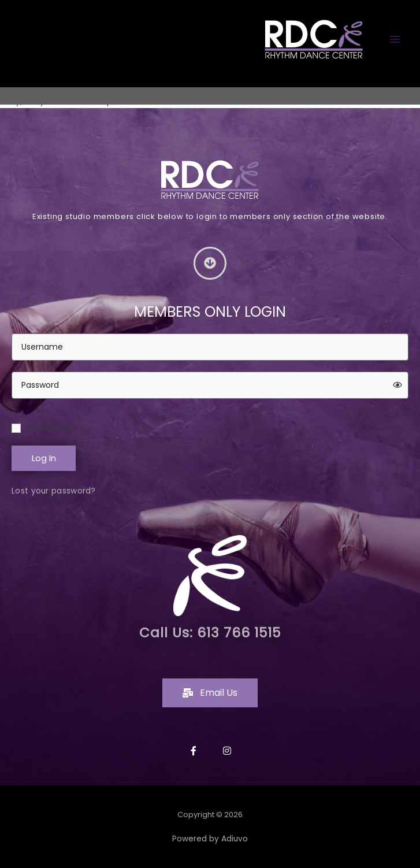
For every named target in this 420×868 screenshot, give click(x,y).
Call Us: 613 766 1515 (210, 625)
